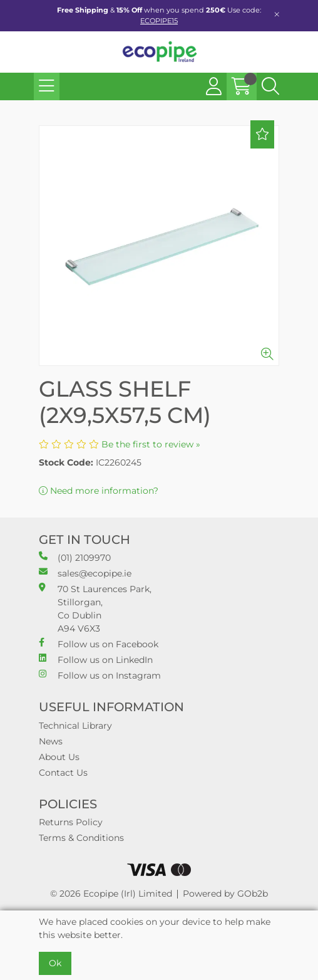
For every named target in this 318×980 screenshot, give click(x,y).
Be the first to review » (151, 444)
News (51, 741)
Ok (55, 963)
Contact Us (63, 773)
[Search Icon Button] (270, 86)
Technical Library (75, 726)
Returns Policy (71, 822)
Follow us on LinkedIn (96, 659)
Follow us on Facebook (99, 644)
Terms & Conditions (81, 838)
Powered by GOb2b (225, 894)
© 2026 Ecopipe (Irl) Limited (111, 894)
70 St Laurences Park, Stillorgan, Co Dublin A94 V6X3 (95, 608)
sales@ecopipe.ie (85, 573)
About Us (59, 757)
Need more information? (99, 491)
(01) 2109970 (75, 557)
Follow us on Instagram (100, 675)
